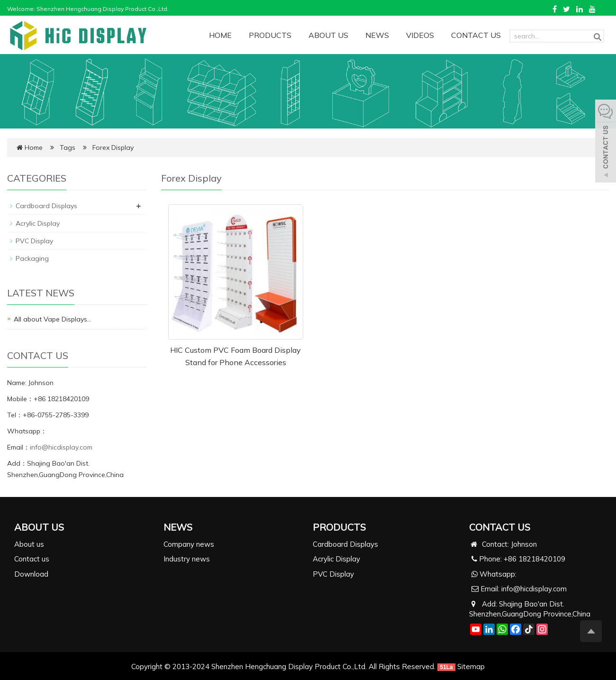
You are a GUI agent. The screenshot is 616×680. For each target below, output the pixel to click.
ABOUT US (328, 35)
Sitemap (471, 666)
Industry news (187, 559)
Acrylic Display (38, 223)
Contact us (32, 559)
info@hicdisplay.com (61, 447)
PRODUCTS (270, 35)
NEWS (377, 35)
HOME (220, 35)
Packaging (32, 258)
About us (29, 544)
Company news (189, 544)
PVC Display (34, 241)
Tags (68, 147)
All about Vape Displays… (53, 319)
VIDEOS (420, 35)
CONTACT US (476, 35)
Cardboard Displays (46, 206)
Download (31, 574)
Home (34, 147)
